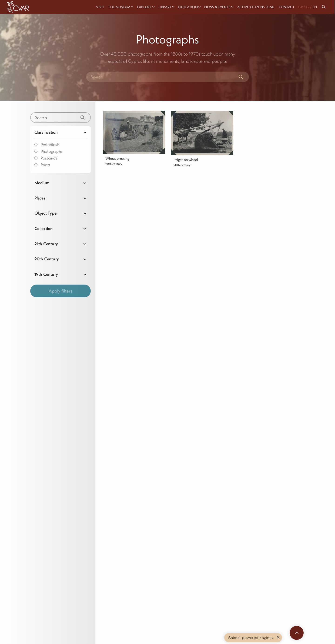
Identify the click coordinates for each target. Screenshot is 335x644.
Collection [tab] (44, 228)
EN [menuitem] (315, 7)
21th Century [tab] (46, 244)
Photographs (49, 151)
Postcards (46, 158)
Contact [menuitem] (287, 7)
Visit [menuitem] (100, 7)
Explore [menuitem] (144, 7)
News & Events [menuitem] (217, 7)
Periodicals (47, 145)
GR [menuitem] (300, 7)
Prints (42, 165)
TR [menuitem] (308, 7)
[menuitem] (324, 7)
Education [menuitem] (188, 7)
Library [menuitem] (165, 7)
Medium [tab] (42, 183)
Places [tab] (40, 198)
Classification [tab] (46, 132)
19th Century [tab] (46, 274)
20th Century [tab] (47, 259)
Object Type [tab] (45, 213)
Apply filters (60, 291)
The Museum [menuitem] (119, 7)
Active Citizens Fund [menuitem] (256, 7)
